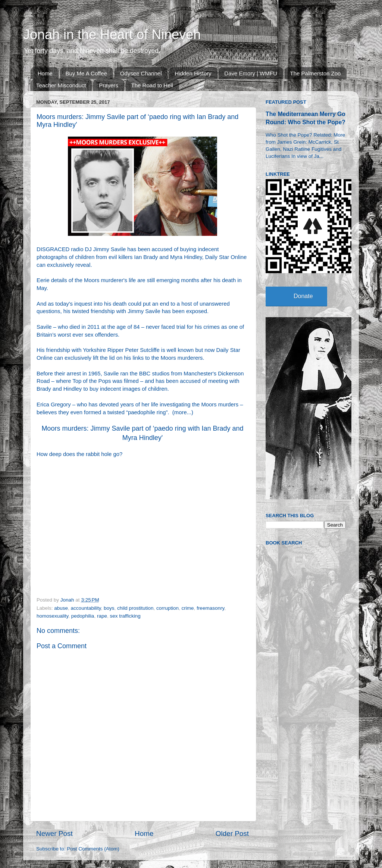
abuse (61, 608)
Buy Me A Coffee (86, 73)
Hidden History (193, 73)
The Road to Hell (152, 85)
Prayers (109, 85)
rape (102, 616)
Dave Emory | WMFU (251, 73)
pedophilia (83, 616)
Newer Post (54, 833)
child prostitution (135, 608)
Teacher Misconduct (61, 85)
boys (109, 608)
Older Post (232, 833)
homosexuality (52, 616)
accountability (86, 608)
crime (188, 608)
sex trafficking (125, 616)
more (181, 412)
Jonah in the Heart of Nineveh (112, 35)
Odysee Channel (141, 73)
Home (45, 73)
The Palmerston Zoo (316, 73)
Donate (303, 296)
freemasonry (210, 608)
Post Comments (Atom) (93, 849)
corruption (167, 608)
